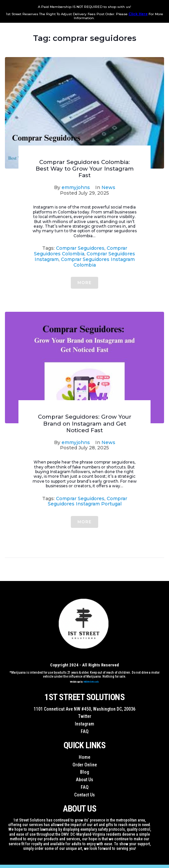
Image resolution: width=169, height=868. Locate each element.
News (108, 187)
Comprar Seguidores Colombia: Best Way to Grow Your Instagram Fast (85, 169)
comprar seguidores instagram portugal (87, 501)
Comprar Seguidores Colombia (81, 251)
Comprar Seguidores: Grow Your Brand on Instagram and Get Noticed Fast (85, 423)
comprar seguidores (80, 248)
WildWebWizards (91, 682)
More (84, 283)
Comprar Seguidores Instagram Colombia (98, 262)
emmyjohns (76, 187)
